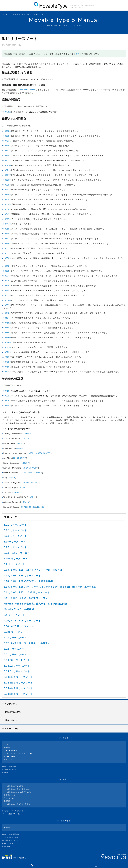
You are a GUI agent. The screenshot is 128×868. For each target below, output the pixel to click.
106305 (7, 204)
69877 (6, 357)
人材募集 (6, 772)
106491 (7, 214)
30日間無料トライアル (11, 840)
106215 (7, 170)
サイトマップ (9, 760)
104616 (25, 502)
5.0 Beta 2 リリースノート (18, 688)
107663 (7, 328)
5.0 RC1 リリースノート (17, 671)
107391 (7, 401)
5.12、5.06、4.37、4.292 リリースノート (27, 592)
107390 (7, 219)
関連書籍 (7, 747)
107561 (7, 141)
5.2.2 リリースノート (15, 525)
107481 (22, 473)
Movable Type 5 (25, 14)
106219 (7, 180)
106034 (7, 136)
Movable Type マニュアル (14, 786)
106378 (7, 295)
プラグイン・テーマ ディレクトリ (15, 811)
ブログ (6, 744)
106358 (7, 286)
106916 (7, 347)
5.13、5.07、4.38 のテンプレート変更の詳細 (28, 581)
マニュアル (12, 14)
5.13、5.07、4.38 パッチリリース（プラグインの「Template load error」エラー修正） (51, 587)
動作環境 (7, 801)
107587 (7, 362)
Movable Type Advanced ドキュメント (19, 792)
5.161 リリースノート (16, 559)
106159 (7, 195)
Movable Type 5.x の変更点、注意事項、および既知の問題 (35, 604)
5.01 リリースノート (15, 654)
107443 (7, 224)
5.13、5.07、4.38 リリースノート (22, 575)
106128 (7, 190)
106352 (27, 482)
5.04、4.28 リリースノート (19, 626)
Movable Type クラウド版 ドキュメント (19, 789)
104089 (11, 478)
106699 (20, 443)
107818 (7, 372)
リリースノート (10, 757)
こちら (78, 54)
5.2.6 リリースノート (15, 536)
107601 (7, 367)
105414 (7, 151)
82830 (23, 487)
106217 (7, 175)
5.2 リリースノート (14, 564)
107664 (7, 333)
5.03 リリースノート (15, 637)
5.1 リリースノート (14, 615)
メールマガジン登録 (10, 769)
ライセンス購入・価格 (11, 837)
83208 (6, 271)
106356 (7, 281)
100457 (15, 492)
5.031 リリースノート (16, 632)
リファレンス (9, 798)
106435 (7, 313)
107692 (7, 155)
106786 (7, 342)
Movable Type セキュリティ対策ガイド (19, 804)
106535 (7, 258)
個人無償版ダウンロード (12, 846)
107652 (38, 473)
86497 (23, 458)
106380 (7, 300)
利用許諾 (7, 827)
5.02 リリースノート (15, 649)
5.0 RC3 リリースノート (17, 660)
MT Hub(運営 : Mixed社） (13, 814)
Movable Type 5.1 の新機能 (19, 609)
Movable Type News (11, 766)
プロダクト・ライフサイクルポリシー (18, 753)
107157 (7, 146)
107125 (7, 239)
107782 (7, 112)
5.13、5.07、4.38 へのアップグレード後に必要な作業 (33, 570)
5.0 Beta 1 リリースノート (18, 694)
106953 (27, 434)
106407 (33, 507)
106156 (7, 405)
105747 (7, 276)
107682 (7, 323)
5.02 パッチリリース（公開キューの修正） (27, 643)
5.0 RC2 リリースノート (17, 666)
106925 (7, 352)
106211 (7, 396)
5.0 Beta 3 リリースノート (18, 683)
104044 (7, 318)
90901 (16, 458)
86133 (6, 160)
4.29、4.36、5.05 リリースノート (22, 621)
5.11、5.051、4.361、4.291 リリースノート (28, 598)
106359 (7, 290)
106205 (47, 453)
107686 (7, 391)
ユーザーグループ (10, 750)
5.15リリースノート (15, 542)
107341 (7, 243)
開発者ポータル (10, 795)
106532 (7, 253)
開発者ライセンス (9, 843)
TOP (3, 14)
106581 (7, 266)
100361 (7, 209)
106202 (7, 199)
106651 (7, 229)
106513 (7, 248)
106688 (20, 448)
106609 (25, 463)
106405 (41, 507)
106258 (7, 185)
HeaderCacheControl (26, 90)
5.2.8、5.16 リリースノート (19, 553)
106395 (7, 305)
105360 (7, 337)
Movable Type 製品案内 (12, 834)
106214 (7, 165)
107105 (7, 234)
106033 (7, 131)
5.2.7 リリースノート (15, 547)
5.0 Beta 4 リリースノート (18, 677)
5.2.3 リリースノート (15, 530)
